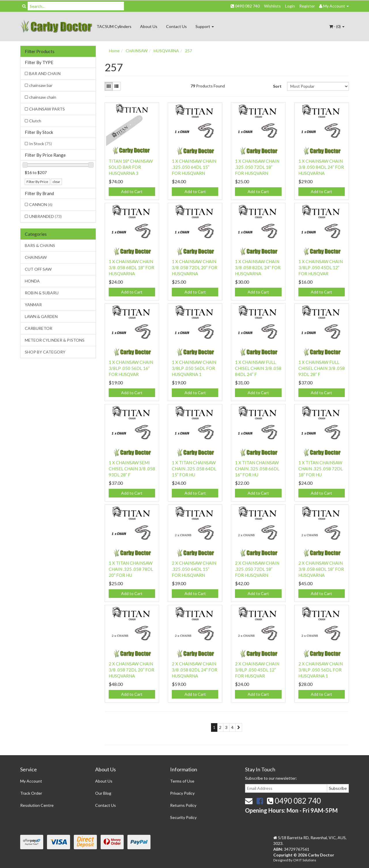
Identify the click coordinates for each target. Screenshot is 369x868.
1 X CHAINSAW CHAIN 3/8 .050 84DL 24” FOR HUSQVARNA (321, 167)
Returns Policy (183, 805)
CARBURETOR (38, 328)
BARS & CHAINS (40, 245)
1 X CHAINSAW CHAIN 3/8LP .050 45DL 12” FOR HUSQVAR (321, 267)
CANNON (41, 204)
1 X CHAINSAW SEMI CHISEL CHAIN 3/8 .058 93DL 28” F (132, 469)
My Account (31, 781)
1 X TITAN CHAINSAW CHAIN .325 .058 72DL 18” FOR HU (321, 469)
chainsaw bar (41, 85)
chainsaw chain (43, 97)
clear (56, 182)
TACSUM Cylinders (114, 26)
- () (337, 26)
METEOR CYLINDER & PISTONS (55, 340)
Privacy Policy (182, 793)
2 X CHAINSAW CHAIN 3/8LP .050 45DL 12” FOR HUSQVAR (257, 670)
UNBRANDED (45, 216)
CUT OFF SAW (38, 269)
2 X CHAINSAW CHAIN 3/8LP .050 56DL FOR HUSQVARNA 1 (321, 670)
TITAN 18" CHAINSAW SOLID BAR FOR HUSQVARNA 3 (131, 167)
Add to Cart (132, 191)
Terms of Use (182, 781)
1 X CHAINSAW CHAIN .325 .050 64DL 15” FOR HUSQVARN (194, 167)
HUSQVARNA (166, 51)
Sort (277, 86)
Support (205, 26)
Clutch (35, 121)
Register (307, 6)
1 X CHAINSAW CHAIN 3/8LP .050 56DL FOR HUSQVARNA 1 (194, 368)
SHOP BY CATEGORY (45, 352)
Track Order (31, 793)
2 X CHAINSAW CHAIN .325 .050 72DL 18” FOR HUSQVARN (257, 569)
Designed (281, 860)
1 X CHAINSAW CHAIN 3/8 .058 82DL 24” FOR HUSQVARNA (258, 267)
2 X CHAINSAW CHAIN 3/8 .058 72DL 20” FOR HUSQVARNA (131, 670)
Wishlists (272, 6)
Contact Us (176, 26)
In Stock (41, 144)
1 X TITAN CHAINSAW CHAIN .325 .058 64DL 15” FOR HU (194, 469)
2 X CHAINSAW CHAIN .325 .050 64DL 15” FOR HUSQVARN (194, 569)
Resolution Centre (37, 805)
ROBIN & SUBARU (42, 293)
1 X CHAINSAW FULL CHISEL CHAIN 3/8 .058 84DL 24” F (258, 368)
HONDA (32, 281)
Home (114, 51)
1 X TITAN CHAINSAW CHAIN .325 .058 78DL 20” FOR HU (131, 569)
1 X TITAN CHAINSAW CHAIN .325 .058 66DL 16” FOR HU (257, 469)
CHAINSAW (36, 257)
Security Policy (183, 817)
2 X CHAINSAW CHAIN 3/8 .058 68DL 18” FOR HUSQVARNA (321, 569)
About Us (149, 26)
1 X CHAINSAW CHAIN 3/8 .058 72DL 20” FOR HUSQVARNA (195, 267)
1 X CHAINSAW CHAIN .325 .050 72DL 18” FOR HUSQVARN (257, 167)
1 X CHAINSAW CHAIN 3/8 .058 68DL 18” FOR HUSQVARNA (131, 267)
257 (189, 51)
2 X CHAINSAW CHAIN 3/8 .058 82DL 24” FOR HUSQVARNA (195, 670)
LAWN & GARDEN (41, 316)
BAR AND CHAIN (45, 73)
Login (290, 6)
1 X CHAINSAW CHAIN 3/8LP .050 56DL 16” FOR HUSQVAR (131, 368)
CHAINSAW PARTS (47, 109)
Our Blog (103, 793)
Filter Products (40, 51)
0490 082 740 (245, 6)
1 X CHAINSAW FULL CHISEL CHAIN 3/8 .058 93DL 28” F (322, 368)
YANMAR (33, 305)
